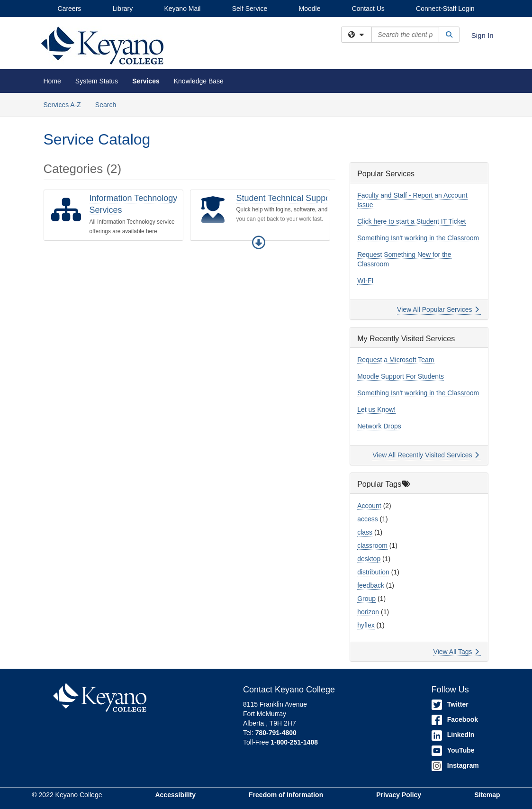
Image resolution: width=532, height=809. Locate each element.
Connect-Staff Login (445, 9)
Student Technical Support (286, 198)
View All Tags (456, 652)
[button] (259, 243)
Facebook (455, 719)
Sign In (482, 35)
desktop (369, 559)
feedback (371, 585)
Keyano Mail (182, 9)
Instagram (455, 765)
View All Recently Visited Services (426, 455)
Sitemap (487, 795)
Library (122, 9)
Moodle (310, 9)
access (368, 519)
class (365, 532)
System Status (97, 81)
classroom (372, 545)
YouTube (453, 750)
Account (369, 506)
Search (109, 104)
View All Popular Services (438, 309)
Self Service (250, 9)
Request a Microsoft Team (396, 360)
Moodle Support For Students (401, 376)
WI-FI (365, 281)
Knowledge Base (199, 81)
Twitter (450, 704)
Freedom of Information (286, 795)
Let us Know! (376, 409)
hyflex (366, 625)
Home (52, 81)
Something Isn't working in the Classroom (418, 238)
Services (146, 81)
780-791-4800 (276, 733)
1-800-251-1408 (294, 742)
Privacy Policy (399, 795)
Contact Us (368, 9)
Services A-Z (62, 105)
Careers (70, 9)
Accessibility (175, 795)
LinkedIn (453, 735)
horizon (368, 612)
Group (366, 599)
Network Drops (379, 426)
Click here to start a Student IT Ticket (411, 221)
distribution (373, 572)
